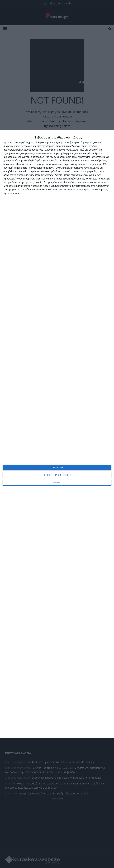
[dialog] (57, 434)
